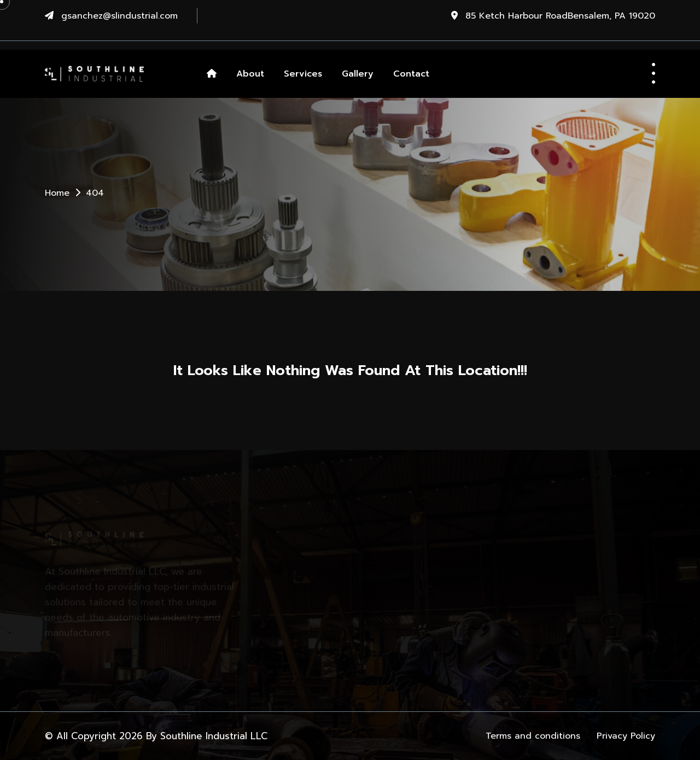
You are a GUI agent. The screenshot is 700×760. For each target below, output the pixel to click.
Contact (411, 74)
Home (57, 193)
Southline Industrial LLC (214, 736)
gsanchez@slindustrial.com (119, 16)
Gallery (358, 74)
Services (303, 74)
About (250, 74)
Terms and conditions (533, 736)
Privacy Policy (626, 736)
